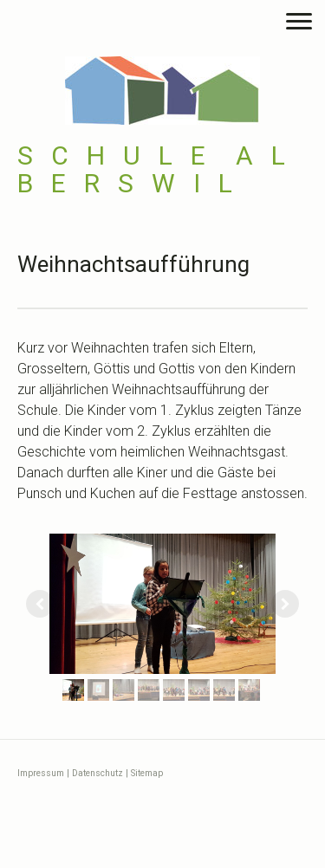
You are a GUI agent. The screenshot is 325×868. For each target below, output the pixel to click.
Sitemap (147, 773)
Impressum (41, 773)
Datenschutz (97, 773)
